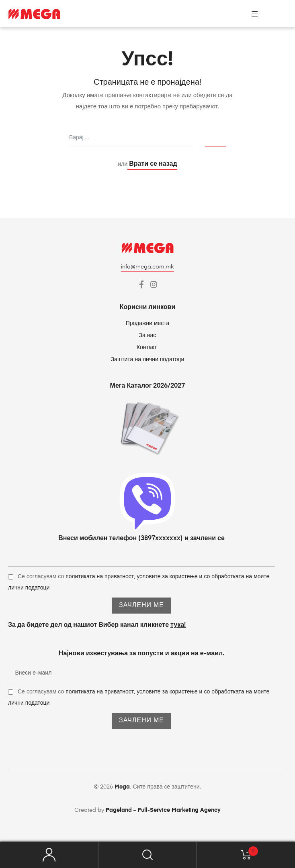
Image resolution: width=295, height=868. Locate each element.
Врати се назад (152, 164)
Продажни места (148, 323)
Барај (148, 855)
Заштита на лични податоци (148, 360)
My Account (49, 855)
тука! (178, 625)
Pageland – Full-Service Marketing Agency (163, 810)
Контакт (147, 348)
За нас (148, 335)
